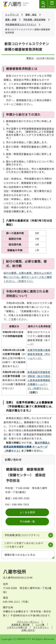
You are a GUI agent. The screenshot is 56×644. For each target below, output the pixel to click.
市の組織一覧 (27, 521)
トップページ (12, 15)
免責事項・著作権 (20, 625)
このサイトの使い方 (17, 627)
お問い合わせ (28, 630)
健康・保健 (11, 19)
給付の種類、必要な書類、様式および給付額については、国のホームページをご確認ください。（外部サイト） (28, 277)
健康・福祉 (31, 15)
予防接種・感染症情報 (34, 19)
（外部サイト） (27, 447)
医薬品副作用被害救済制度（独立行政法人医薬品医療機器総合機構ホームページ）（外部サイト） (39, 380)
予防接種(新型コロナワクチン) (21, 24)
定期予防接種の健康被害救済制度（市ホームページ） (39, 354)
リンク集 (40, 625)
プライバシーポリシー (28, 622)
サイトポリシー (41, 627)
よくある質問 (27, 512)
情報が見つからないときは (20, 555)
